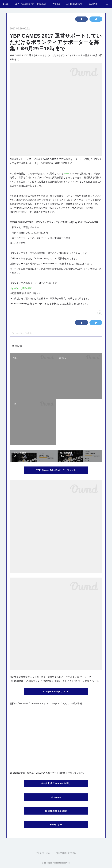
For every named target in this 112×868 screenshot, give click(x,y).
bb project (56, 797)
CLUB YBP (93, 4)
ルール (67, 173)
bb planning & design (56, 811)
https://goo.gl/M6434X (21, 288)
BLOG (6, 4)
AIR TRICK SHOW (74, 4)
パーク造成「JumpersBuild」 (56, 783)
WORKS (56, 4)
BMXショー (56, 825)
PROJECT (42, 4)
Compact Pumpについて (56, 691)
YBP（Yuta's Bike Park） (24, 4)
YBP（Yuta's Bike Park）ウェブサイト (56, 470)
